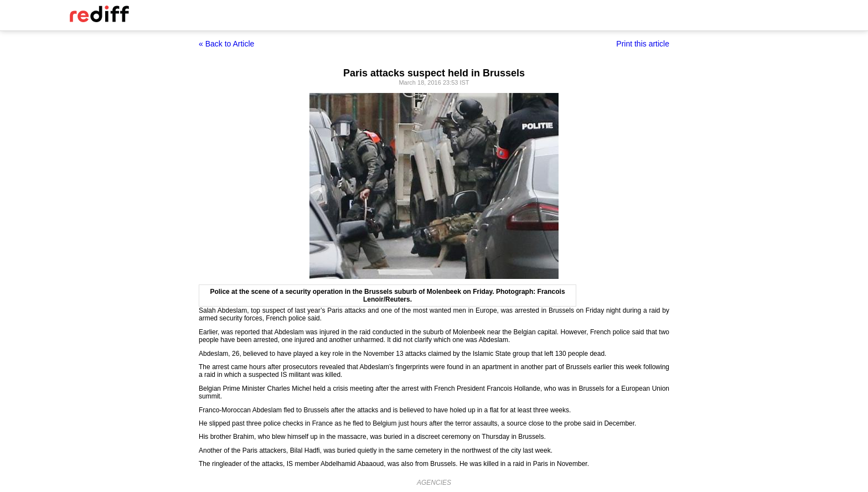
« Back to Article (226, 44)
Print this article (643, 44)
